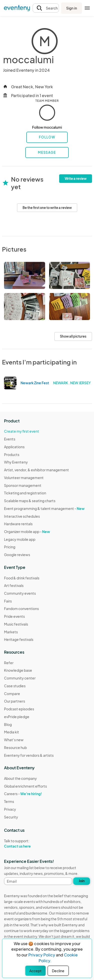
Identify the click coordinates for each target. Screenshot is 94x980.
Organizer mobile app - (27, 532)
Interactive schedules (22, 516)
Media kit (12, 732)
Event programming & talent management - (44, 508)
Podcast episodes (19, 709)
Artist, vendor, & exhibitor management (36, 470)
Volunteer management (24, 478)
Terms (9, 801)
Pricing (10, 547)
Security (11, 817)
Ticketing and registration (25, 493)
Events (10, 439)
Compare (12, 694)
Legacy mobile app (20, 539)
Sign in (72, 8)
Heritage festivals (19, 639)
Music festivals (16, 624)
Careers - (23, 794)
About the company (20, 778)
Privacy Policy (42, 955)
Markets (11, 632)
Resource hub (15, 747)
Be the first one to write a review (47, 208)
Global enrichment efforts (25, 786)
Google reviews (17, 555)
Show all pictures (73, 336)
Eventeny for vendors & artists (29, 755)
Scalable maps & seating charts (30, 501)
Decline (58, 971)
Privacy (10, 809)
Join (82, 881)
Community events (20, 593)
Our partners (15, 701)
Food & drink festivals (22, 578)
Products (12, 455)
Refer (9, 663)
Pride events (14, 616)
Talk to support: (25, 844)
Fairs (8, 601)
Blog (8, 724)
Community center (20, 678)
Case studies (15, 686)
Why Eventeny (16, 462)
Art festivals (14, 585)
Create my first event (22, 431)
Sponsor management (23, 485)
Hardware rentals (18, 524)
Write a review (76, 179)
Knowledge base (18, 670)
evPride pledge (17, 717)
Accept (35, 971)
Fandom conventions (21, 609)
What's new (14, 740)
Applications (14, 447)
